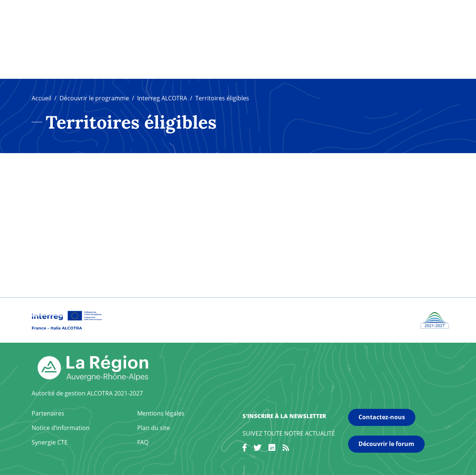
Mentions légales (161, 413)
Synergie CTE (50, 442)
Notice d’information (61, 428)
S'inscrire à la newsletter (284, 416)
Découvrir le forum (386, 444)
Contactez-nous (382, 417)
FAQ (143, 442)
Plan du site (154, 428)
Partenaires (48, 413)
